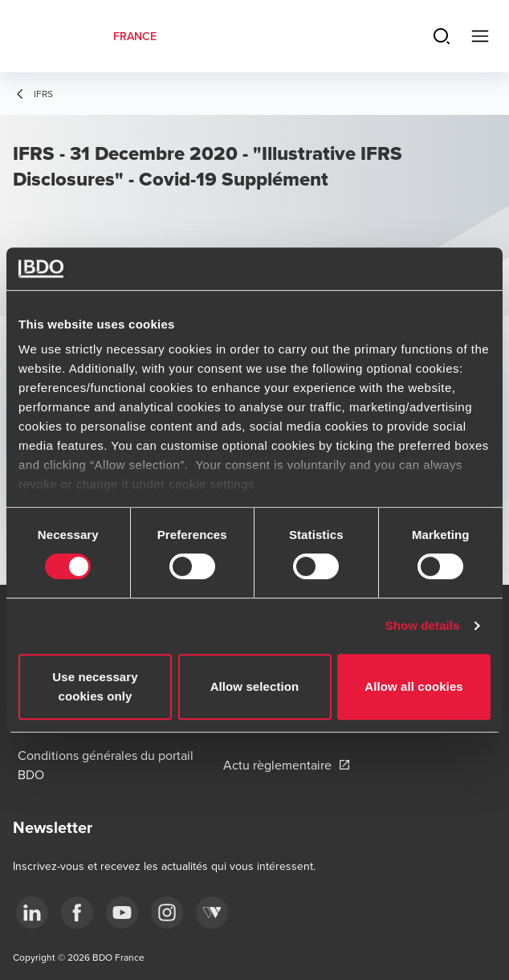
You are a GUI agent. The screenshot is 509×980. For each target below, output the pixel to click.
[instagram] (167, 913)
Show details (423, 625)
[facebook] (77, 913)
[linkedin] (32, 913)
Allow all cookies (414, 686)
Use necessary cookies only (95, 686)
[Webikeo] (212, 913)
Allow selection (255, 686)
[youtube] (122, 913)
